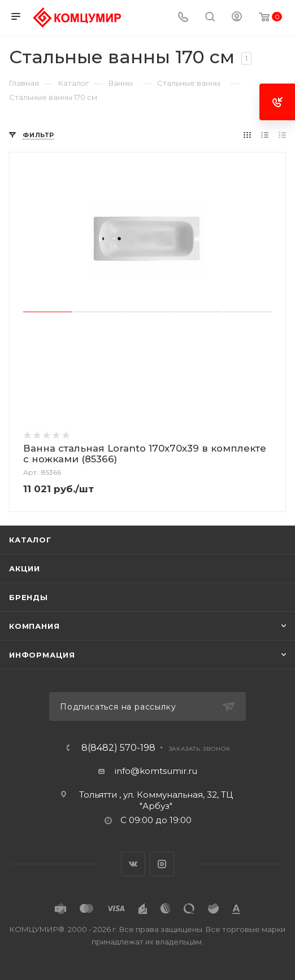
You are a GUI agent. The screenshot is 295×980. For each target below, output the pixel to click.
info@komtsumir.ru (156, 771)
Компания (34, 626)
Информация (42, 655)
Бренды (29, 597)
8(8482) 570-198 (118, 748)
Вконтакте (133, 864)
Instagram (162, 864)
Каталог (30, 540)
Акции (25, 568)
